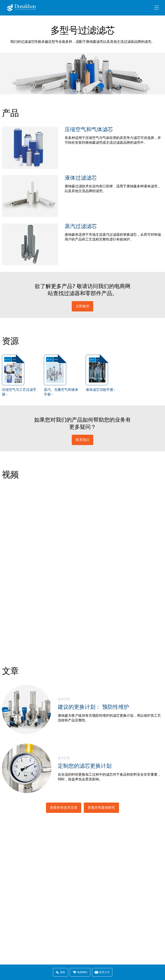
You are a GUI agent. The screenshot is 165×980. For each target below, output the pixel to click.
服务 (60, 972)
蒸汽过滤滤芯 (81, 226)
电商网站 (80, 972)
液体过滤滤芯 (81, 178)
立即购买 (82, 306)
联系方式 (102, 972)
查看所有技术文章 (64, 807)
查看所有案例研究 (101, 807)
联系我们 (82, 440)
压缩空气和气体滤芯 (89, 129)
